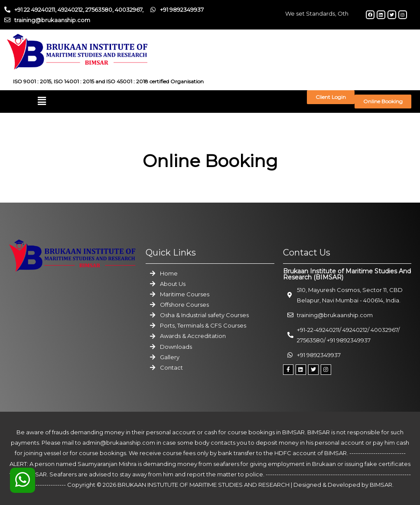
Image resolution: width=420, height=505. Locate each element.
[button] (42, 101)
